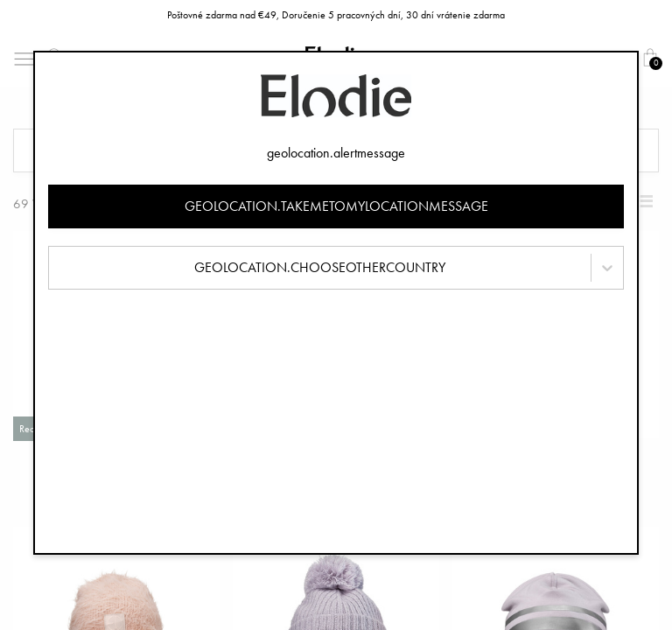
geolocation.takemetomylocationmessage (336, 206)
